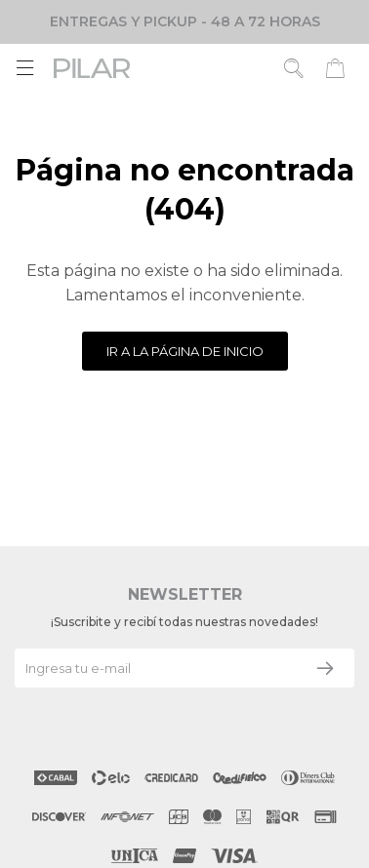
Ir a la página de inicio (185, 351)
